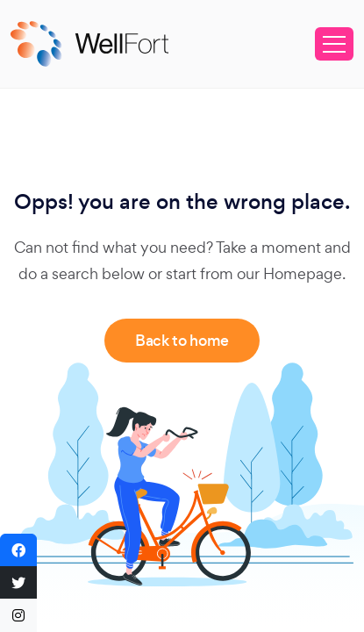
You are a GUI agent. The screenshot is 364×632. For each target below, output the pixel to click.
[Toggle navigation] (334, 44)
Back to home (182, 341)
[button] (18, 550)
